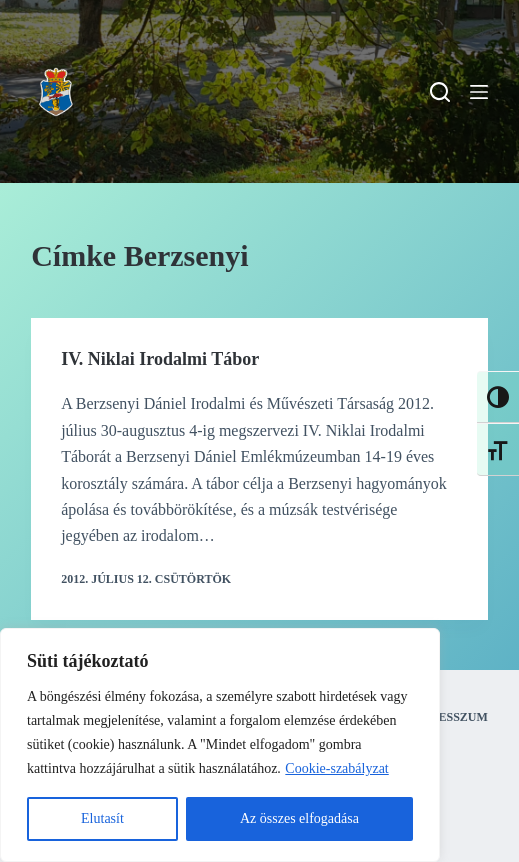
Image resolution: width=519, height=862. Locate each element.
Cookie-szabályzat (336, 768)
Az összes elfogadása (299, 818)
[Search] (440, 92)
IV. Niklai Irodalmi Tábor (160, 359)
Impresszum (447, 717)
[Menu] (479, 92)
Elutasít (102, 818)
